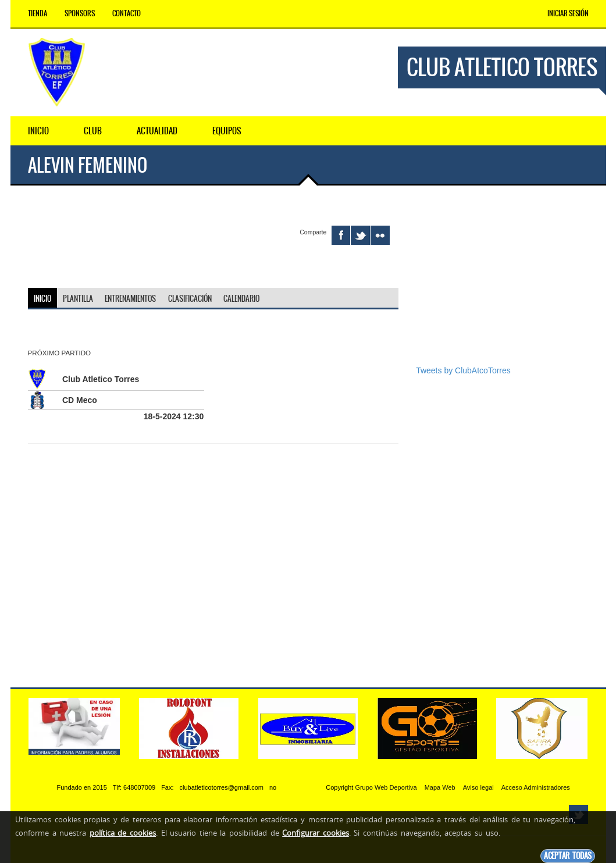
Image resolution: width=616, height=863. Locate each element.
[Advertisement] (502, 284)
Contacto (127, 13)
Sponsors (80, 13)
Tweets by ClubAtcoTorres (463, 370)
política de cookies (123, 833)
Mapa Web (440, 787)
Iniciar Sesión (568, 13)
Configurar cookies (316, 833)
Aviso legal (478, 787)
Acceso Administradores (536, 787)
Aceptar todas (568, 856)
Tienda (38, 13)
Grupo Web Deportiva (386, 787)
